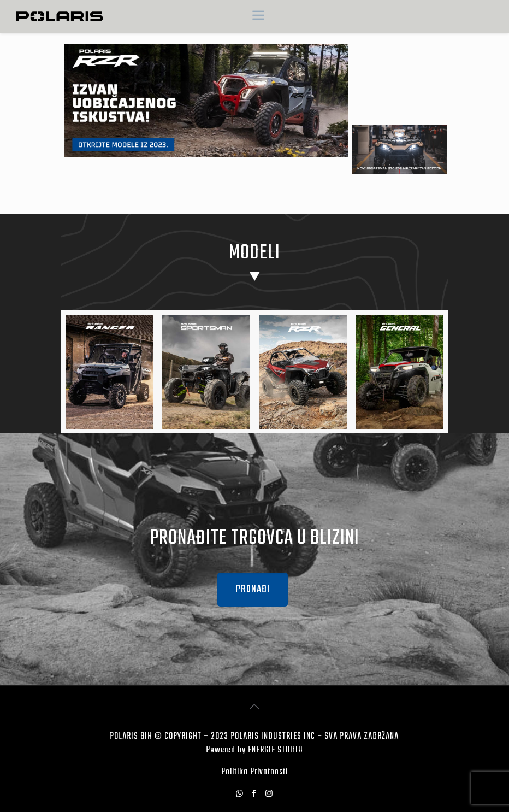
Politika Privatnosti (254, 772)
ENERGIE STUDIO (275, 750)
